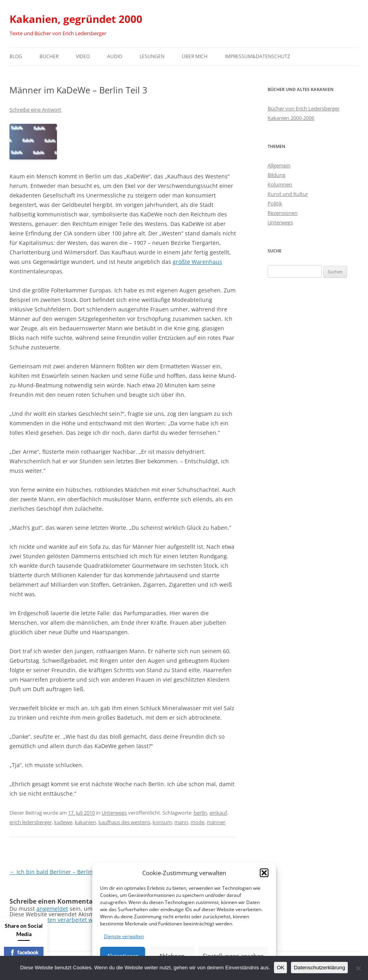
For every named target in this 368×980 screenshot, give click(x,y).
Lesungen (152, 56)
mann (181, 822)
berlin (200, 813)
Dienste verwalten (124, 936)
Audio (115, 56)
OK (280, 968)
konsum (162, 822)
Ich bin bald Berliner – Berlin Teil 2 (59, 872)
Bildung (276, 175)
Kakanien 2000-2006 (291, 118)
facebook (24, 952)
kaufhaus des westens (124, 822)
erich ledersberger (31, 822)
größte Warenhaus (197, 262)
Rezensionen (283, 213)
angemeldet (52, 909)
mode (197, 822)
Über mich (195, 56)
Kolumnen (280, 184)
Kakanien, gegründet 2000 (76, 19)
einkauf (218, 813)
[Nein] (358, 968)
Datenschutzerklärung (319, 968)
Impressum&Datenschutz (258, 56)
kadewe (63, 822)
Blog (16, 56)
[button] (264, 873)
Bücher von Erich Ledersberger (304, 108)
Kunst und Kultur (288, 194)
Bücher (49, 56)
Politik (275, 203)
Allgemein (279, 165)
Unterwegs (114, 813)
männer (216, 822)
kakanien (85, 822)
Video (83, 56)
